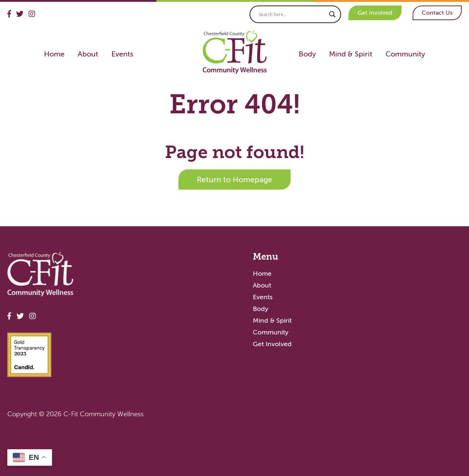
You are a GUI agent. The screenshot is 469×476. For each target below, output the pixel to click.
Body (307, 54)
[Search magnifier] (332, 14)
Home (54, 54)
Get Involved (375, 13)
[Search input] (292, 14)
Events (122, 54)
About (88, 54)
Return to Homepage (234, 180)
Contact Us (437, 13)
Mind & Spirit (351, 54)
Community (405, 54)
